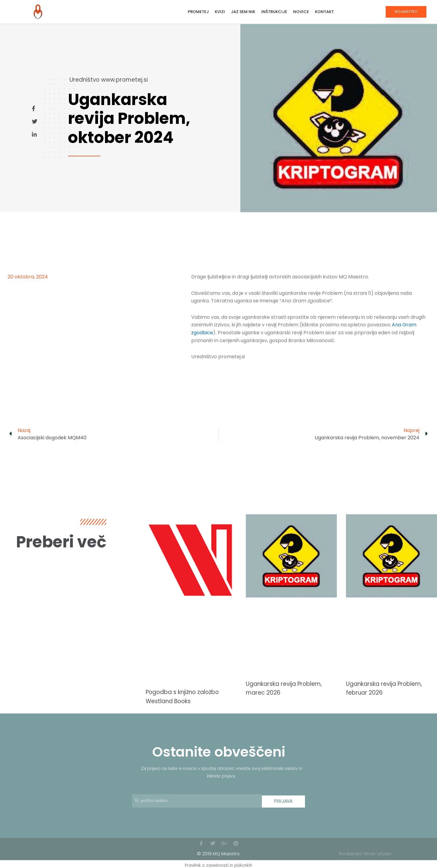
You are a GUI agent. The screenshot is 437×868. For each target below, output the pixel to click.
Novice (301, 12)
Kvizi (220, 12)
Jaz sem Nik (243, 12)
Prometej (198, 12)
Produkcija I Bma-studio (365, 851)
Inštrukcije (274, 12)
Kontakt (324, 12)
